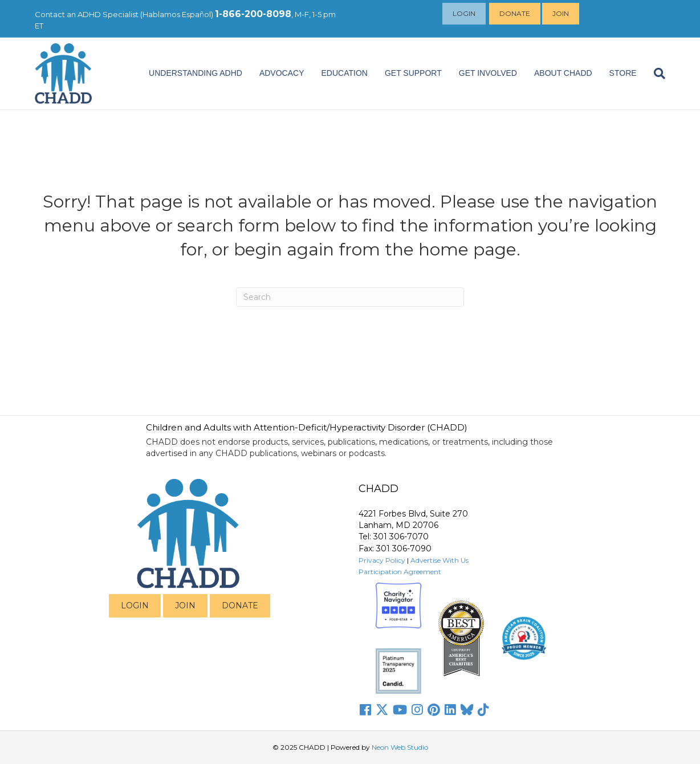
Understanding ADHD (196, 73)
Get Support (413, 73)
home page (467, 249)
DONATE (240, 605)
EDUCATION (345, 73)
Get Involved (488, 73)
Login (465, 13)
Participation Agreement (400, 572)
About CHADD (563, 73)
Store (623, 73)
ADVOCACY (282, 73)
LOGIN (135, 605)
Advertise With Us (439, 560)
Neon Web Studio (400, 747)
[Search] (655, 74)
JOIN (185, 605)
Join (562, 13)
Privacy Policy (382, 560)
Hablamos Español (177, 14)
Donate (516, 13)
